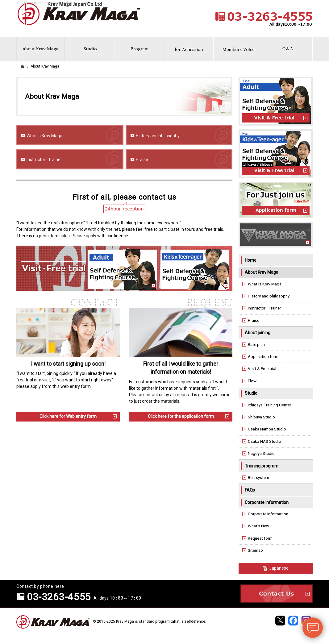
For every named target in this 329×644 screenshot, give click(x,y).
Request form (260, 538)
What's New (258, 526)
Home (251, 260)
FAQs (250, 490)
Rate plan (256, 345)
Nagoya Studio (261, 453)
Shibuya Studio (261, 417)
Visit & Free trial (262, 369)
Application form (263, 357)
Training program (262, 466)
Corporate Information (267, 502)
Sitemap (255, 550)
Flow (252, 381)
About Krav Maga (262, 272)
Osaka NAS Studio (264, 441)
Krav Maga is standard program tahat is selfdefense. (161, 621)
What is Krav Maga (44, 136)
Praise (142, 160)
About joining (258, 333)
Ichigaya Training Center (269, 405)
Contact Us (277, 594)
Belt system (258, 478)
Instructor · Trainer (44, 160)
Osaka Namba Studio (267, 429)
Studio (251, 393)
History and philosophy (158, 136)
